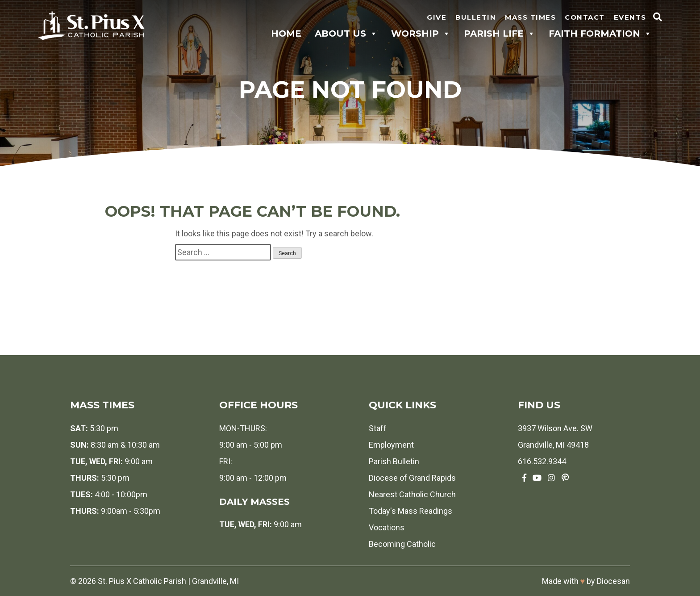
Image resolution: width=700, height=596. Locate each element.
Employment (391, 445)
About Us (346, 34)
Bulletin (476, 17)
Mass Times (530, 17)
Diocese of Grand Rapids (412, 478)
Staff (378, 428)
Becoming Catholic (402, 544)
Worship (421, 34)
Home (286, 34)
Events (630, 17)
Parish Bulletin (394, 461)
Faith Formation (600, 34)
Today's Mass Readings (410, 511)
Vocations (387, 527)
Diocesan (613, 581)
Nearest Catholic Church (412, 494)
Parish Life (500, 34)
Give (437, 17)
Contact (585, 17)
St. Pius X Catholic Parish (142, 581)
